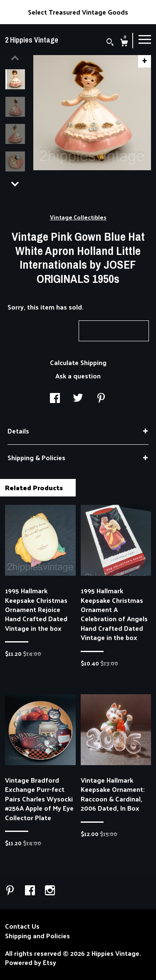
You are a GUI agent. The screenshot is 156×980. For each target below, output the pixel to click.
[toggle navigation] (145, 39)
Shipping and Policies (37, 936)
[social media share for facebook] (55, 398)
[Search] (110, 43)
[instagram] (50, 891)
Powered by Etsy (31, 962)
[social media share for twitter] (78, 398)
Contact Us (22, 926)
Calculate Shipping (78, 362)
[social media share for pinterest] (101, 398)
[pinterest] (11, 891)
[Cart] (124, 43)
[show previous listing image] (15, 58)
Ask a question (78, 376)
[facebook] (31, 891)
